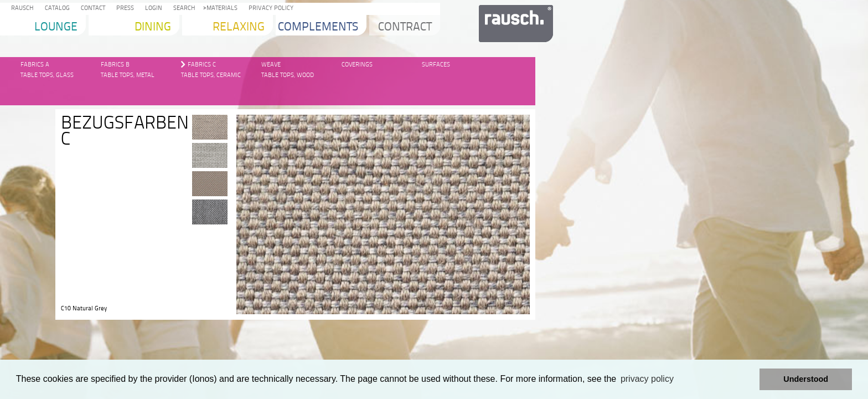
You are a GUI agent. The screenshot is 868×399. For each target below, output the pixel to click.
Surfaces (436, 65)
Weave (271, 65)
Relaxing (239, 27)
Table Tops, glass (47, 75)
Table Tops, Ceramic (211, 75)
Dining (153, 27)
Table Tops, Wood (288, 75)
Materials (220, 9)
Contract (405, 27)
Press (123, 9)
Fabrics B (115, 65)
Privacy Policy (269, 9)
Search (183, 9)
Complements (318, 27)
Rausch (21, 9)
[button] (748, 380)
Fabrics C (202, 65)
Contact (91, 9)
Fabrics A (35, 65)
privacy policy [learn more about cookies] (647, 379)
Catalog (56, 9)
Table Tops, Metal (128, 75)
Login (152, 9)
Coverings (357, 65)
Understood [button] (806, 379)
